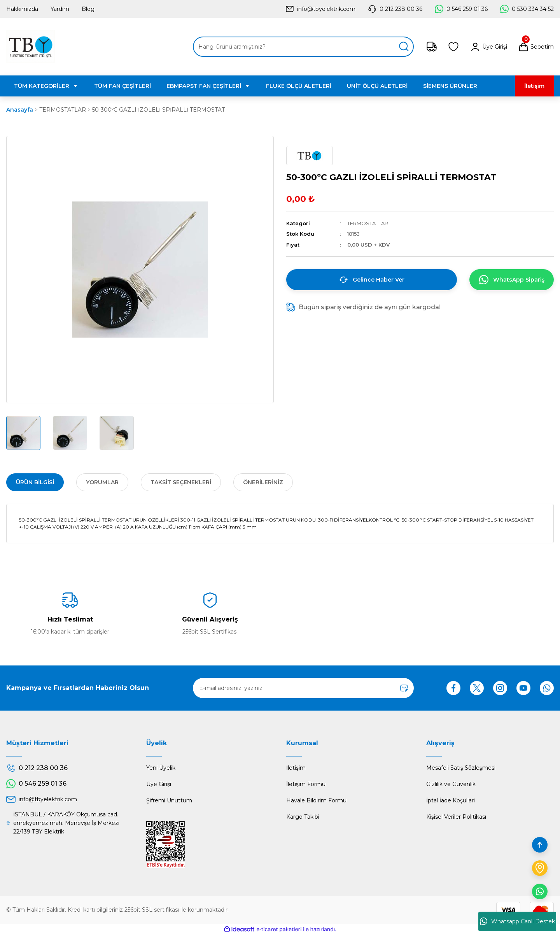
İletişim (296, 768)
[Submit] (404, 688)
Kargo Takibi (303, 817)
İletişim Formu (306, 784)
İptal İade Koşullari (451, 800)
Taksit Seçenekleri (181, 482)
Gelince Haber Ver (372, 280)
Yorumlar (102, 482)
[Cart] (536, 47)
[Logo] (31, 47)
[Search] (303, 47)
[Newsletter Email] (303, 688)
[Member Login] (488, 47)
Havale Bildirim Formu (316, 800)
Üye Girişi (159, 784)
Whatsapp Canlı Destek (517, 921)
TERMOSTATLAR (368, 223)
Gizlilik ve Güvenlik (451, 784)
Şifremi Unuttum (169, 800)
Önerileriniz (263, 482)
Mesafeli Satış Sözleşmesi (461, 768)
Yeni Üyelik (161, 768)
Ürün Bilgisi (35, 482)
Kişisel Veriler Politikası (456, 817)
